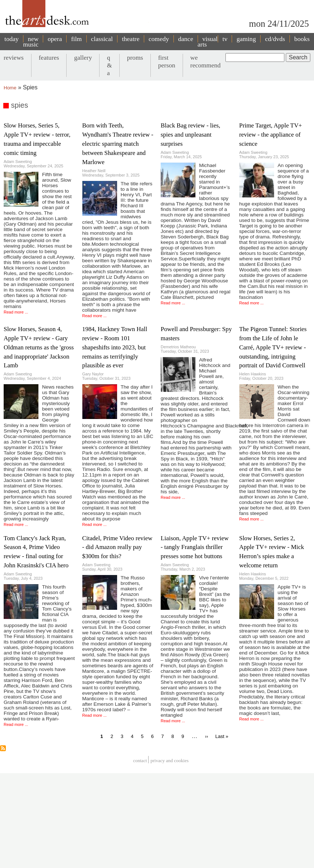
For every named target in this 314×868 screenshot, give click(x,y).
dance (186, 39)
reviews (14, 58)
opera (55, 39)
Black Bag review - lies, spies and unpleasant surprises (190, 135)
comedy (159, 39)
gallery (83, 58)
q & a (109, 65)
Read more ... (16, 312)
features (49, 58)
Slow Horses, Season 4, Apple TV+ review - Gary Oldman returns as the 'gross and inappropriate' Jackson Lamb (39, 347)
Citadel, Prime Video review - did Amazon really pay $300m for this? (117, 547)
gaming (246, 39)
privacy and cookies (169, 761)
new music (31, 42)
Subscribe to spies (3, 748)
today (12, 39)
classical (102, 39)
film (76, 39)
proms (135, 58)
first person (167, 61)
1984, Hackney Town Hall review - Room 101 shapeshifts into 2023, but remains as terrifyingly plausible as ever (115, 347)
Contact (140, 761)
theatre (131, 39)
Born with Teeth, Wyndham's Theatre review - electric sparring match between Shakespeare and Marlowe (118, 144)
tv (225, 39)
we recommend (205, 61)
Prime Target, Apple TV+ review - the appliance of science (271, 135)
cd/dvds (275, 39)
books (302, 39)
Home (10, 88)
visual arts (208, 42)
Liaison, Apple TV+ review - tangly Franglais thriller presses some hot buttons (195, 547)
